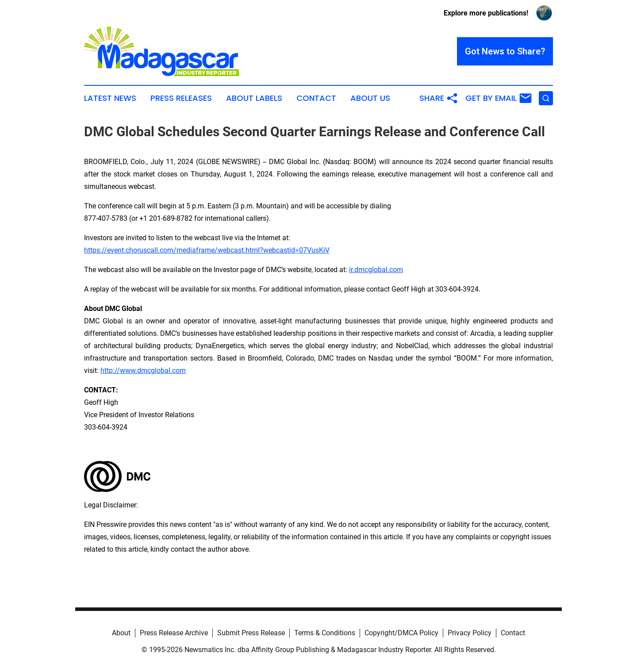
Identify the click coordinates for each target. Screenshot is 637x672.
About (121, 633)
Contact (316, 98)
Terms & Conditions (325, 633)
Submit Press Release (251, 633)
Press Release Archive (174, 633)
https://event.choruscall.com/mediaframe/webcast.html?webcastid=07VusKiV (207, 250)
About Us (370, 98)
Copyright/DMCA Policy (401, 633)
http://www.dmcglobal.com (143, 371)
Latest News (110, 98)
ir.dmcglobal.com (376, 270)
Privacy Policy (470, 633)
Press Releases (181, 98)
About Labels (254, 98)
